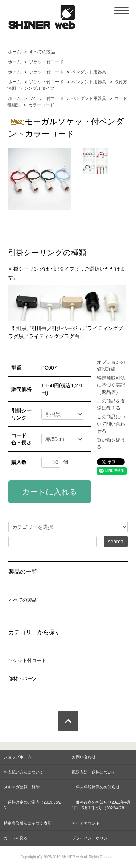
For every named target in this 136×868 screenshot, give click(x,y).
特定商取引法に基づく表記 (28, 823)
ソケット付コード (46, 62)
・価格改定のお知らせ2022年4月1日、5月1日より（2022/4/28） (101, 805)
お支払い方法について (24, 772)
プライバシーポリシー (92, 838)
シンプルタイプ (39, 88)
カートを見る (16, 838)
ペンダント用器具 (89, 72)
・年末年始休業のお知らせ (96, 787)
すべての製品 (42, 52)
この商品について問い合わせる (111, 424)
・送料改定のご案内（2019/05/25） (32, 805)
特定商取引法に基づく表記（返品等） (111, 385)
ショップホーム (18, 757)
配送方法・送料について (94, 772)
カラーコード (41, 105)
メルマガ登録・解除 (22, 787)
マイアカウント (86, 823)
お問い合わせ (84, 757)
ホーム (15, 52)
